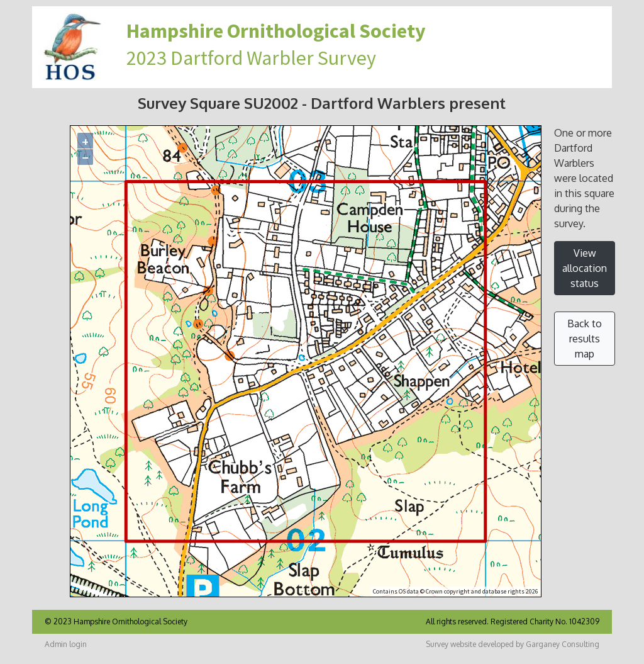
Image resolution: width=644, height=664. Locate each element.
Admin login (66, 644)
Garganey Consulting (563, 644)
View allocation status (585, 268)
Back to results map (585, 339)
